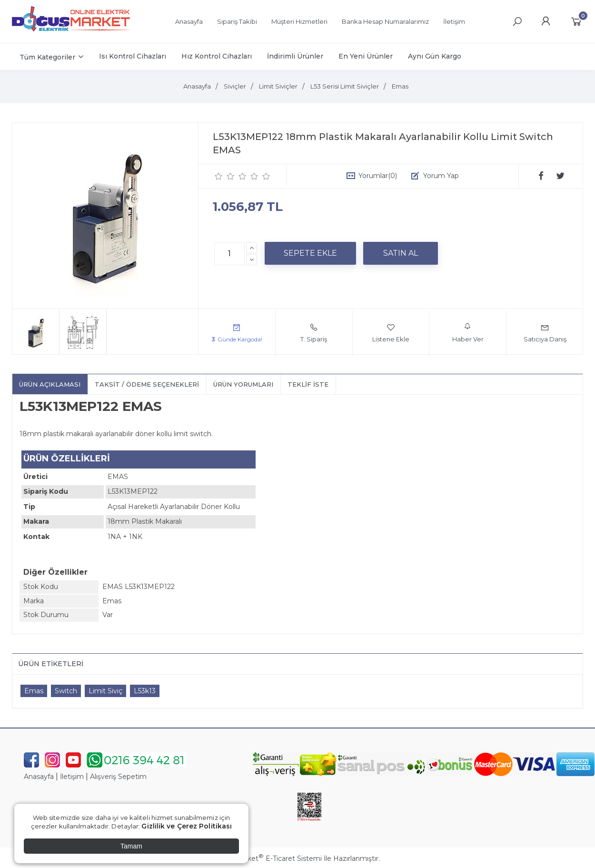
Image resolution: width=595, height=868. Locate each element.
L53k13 (145, 691)
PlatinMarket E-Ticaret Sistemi (269, 858)
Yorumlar (378, 176)
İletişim (72, 777)
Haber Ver (468, 333)
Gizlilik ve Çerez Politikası (187, 826)
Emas (34, 691)
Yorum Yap (441, 176)
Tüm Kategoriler (47, 57)
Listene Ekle (391, 333)
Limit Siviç (105, 691)
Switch (66, 691)
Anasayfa (39, 777)
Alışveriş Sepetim (118, 777)
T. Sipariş (314, 333)
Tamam (131, 846)
